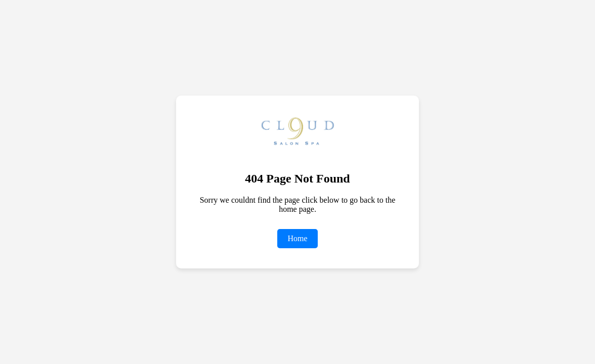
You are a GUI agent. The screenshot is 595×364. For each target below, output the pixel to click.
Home (297, 238)
